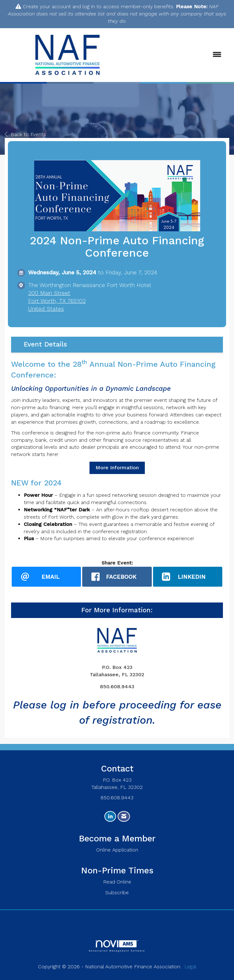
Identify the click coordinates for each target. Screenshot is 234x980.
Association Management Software (117, 946)
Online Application (117, 850)
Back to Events (25, 134)
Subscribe (117, 893)
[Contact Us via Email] (124, 817)
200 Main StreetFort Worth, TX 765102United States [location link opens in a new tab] (57, 301)
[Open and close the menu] (179, 55)
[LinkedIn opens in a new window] (188, 577)
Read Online (117, 882)
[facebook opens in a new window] (117, 577)
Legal (190, 967)
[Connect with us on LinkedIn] (110, 817)
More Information (117, 468)
